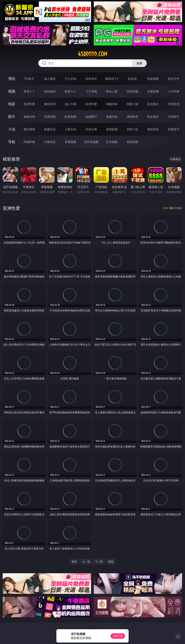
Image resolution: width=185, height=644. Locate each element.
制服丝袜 (112, 104)
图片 (12, 117)
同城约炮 (29, 142)
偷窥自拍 (29, 117)
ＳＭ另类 (174, 91)
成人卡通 (70, 104)
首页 (74, 562)
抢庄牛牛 (174, 79)
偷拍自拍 (50, 104)
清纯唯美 (132, 117)
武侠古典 (91, 129)
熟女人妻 (112, 91)
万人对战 (70, 79)
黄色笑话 (153, 129)
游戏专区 (91, 79)
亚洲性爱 (29, 104)
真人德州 (50, 79)
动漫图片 (91, 117)
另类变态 (174, 104)
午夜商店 (50, 142)
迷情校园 (112, 129)
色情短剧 (132, 142)
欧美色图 (70, 117)
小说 (12, 129)
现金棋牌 (153, 79)
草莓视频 (70, 142)
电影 (12, 104)
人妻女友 (70, 129)
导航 (12, 142)
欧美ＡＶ (70, 91)
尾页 (111, 562)
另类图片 (174, 117)
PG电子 (29, 79)
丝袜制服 (132, 91)
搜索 (139, 63)
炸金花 (132, 79)
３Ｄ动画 (91, 91)
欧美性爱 (91, 104)
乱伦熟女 (153, 104)
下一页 (99, 562)
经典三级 (132, 104)
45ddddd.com (92, 54)
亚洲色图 (50, 117)
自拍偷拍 (50, 91)
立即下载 (118, 636)
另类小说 (132, 129)
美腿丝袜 (112, 117)
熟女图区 (153, 117)
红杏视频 (112, 142)
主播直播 (153, 91)
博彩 (12, 79)
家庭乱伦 (50, 129)
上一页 (86, 562)
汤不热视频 (91, 142)
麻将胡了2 (112, 79)
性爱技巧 (174, 129)
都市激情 (29, 129)
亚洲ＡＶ (29, 91)
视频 (12, 91)
